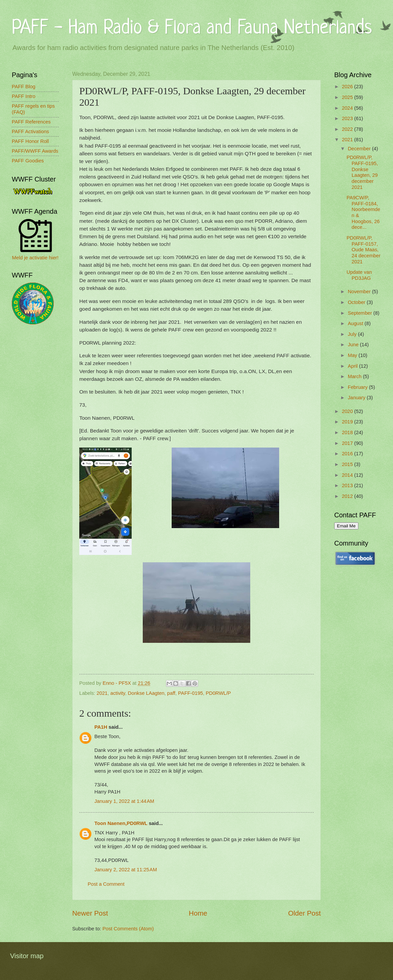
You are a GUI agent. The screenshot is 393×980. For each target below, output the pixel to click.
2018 (348, 432)
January (357, 398)
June (354, 345)
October (357, 302)
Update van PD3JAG (359, 275)
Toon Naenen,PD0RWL (121, 823)
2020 (348, 411)
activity (118, 693)
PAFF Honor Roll (30, 141)
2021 (102, 693)
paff (171, 693)
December (360, 149)
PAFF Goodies (28, 161)
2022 (348, 129)
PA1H (101, 727)
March (355, 376)
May (353, 355)
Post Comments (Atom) (128, 929)
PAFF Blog (24, 87)
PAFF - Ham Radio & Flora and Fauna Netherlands (192, 28)
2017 (348, 443)
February (358, 387)
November (360, 292)
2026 (348, 87)
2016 (348, 454)
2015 (348, 464)
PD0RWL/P (218, 693)
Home (198, 913)
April (353, 366)
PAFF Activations (30, 132)
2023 (348, 118)
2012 (348, 496)
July (353, 334)
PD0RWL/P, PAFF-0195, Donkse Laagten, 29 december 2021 (362, 172)
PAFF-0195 (190, 693)
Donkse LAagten (146, 693)
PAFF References (31, 122)
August (356, 323)
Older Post (304, 913)
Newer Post (90, 913)
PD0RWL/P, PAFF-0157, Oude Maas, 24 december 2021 (364, 250)
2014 (348, 475)
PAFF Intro (24, 96)
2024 (348, 108)
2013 (348, 485)
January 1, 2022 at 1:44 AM (124, 801)
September (360, 313)
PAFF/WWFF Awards (35, 151)
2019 (348, 422)
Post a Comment (106, 884)
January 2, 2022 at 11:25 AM (126, 870)
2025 (348, 97)
